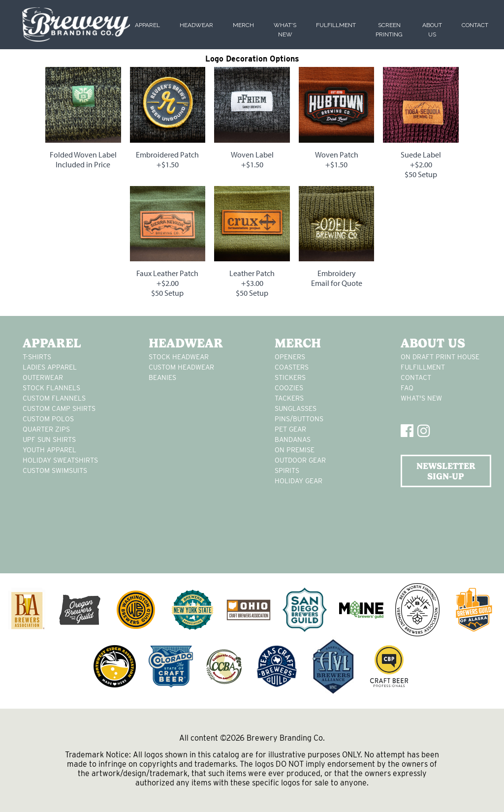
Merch (243, 25)
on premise (295, 450)
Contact (475, 25)
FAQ (407, 388)
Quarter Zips (46, 429)
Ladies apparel (50, 367)
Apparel (147, 25)
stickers (290, 377)
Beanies (162, 377)
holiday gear (299, 481)
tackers (289, 398)
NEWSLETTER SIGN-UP (446, 471)
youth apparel (49, 450)
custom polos (48, 419)
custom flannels (54, 398)
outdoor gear (300, 460)
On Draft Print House (440, 357)
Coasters (292, 367)
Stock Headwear (179, 357)
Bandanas (293, 439)
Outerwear (43, 377)
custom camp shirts (59, 408)
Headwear (196, 25)
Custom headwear (181, 367)
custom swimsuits (55, 470)
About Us (433, 343)
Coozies (289, 388)
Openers (290, 357)
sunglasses (296, 408)
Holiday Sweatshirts (60, 460)
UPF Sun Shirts (49, 439)
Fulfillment (336, 25)
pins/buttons (299, 419)
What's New (421, 398)
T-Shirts (37, 357)
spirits (287, 470)
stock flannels (51, 388)
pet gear (290, 429)
